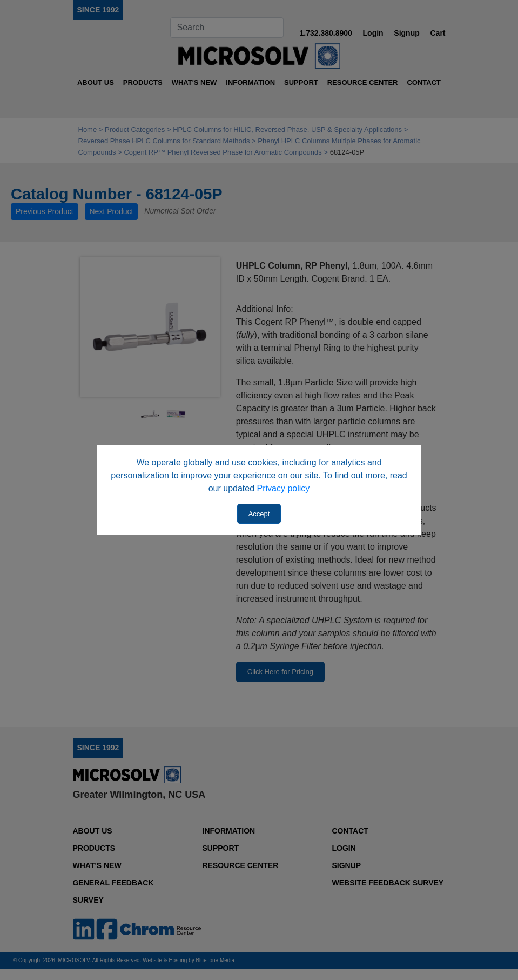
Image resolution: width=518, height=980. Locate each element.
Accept (259, 514)
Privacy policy (284, 488)
